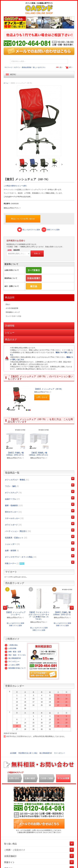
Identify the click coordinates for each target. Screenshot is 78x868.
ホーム (6, 83)
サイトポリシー (12, 662)
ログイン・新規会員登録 (23, 67)
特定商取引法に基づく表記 (28, 753)
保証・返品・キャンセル (15, 655)
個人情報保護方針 (13, 658)
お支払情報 (10, 648)
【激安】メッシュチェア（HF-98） (49, 389)
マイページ (8, 67)
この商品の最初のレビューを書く (15, 186)
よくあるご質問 (12, 665)
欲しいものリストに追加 (15, 623)
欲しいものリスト (39, 67)
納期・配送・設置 (13, 652)
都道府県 (13, 250)
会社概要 (13, 753)
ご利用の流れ (11, 645)
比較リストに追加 (15, 626)
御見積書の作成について (15, 668)
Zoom (39, 121)
